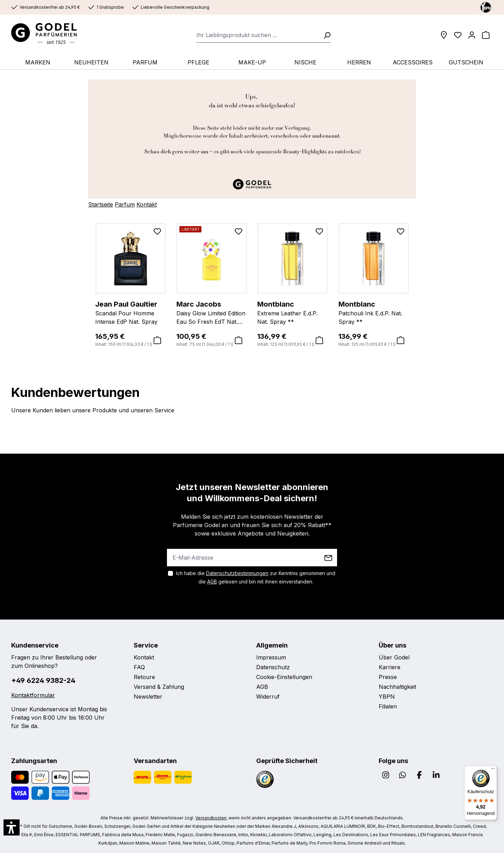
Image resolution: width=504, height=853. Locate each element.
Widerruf (268, 697)
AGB (212, 582)
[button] (12, 827)
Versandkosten (211, 818)
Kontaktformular (33, 695)
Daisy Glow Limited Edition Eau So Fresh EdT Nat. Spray (212, 313)
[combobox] (258, 35)
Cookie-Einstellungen (284, 677)
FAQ (139, 667)
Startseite (101, 204)
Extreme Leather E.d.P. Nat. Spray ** (293, 312)
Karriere (390, 667)
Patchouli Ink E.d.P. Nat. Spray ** (374, 312)
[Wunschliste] (458, 35)
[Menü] (493, 770)
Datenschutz (273, 667)
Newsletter (148, 697)
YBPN (387, 697)
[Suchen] (325, 35)
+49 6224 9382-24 (43, 680)
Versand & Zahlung (159, 687)
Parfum (125, 204)
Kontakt (147, 204)
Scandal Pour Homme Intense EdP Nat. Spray (131, 312)
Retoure (144, 677)
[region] (252, 285)
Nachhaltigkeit (397, 687)
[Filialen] (444, 35)
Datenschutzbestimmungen (237, 573)
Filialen (388, 706)
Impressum (271, 657)
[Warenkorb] (486, 35)
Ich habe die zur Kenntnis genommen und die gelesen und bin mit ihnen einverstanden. (256, 577)
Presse (388, 677)
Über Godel (394, 657)
